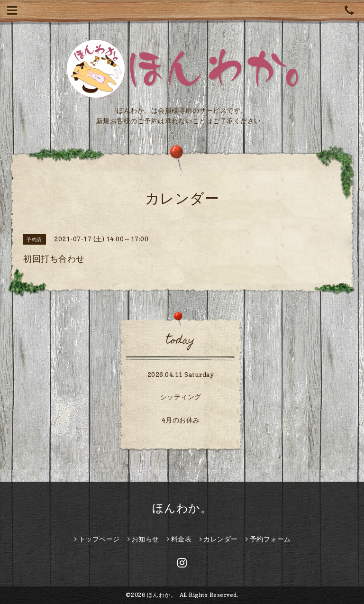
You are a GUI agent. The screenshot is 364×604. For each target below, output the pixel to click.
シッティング (181, 397)
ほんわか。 (182, 508)
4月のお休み (181, 420)
